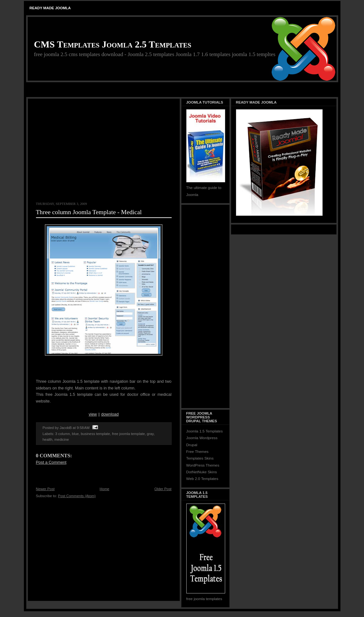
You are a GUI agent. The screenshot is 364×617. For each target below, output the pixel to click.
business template (96, 434)
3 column (62, 434)
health (48, 439)
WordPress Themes (203, 465)
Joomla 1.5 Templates (205, 431)
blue (75, 434)
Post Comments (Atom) (77, 496)
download (110, 414)
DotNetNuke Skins (202, 472)
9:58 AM (83, 428)
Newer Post (45, 489)
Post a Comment (51, 462)
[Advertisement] (182, 90)
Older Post (163, 489)
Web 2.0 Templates (202, 479)
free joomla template (128, 434)
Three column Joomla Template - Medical (89, 212)
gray (150, 434)
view (93, 414)
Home (104, 489)
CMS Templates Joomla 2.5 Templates (113, 44)
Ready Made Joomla (50, 8)
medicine (62, 439)
